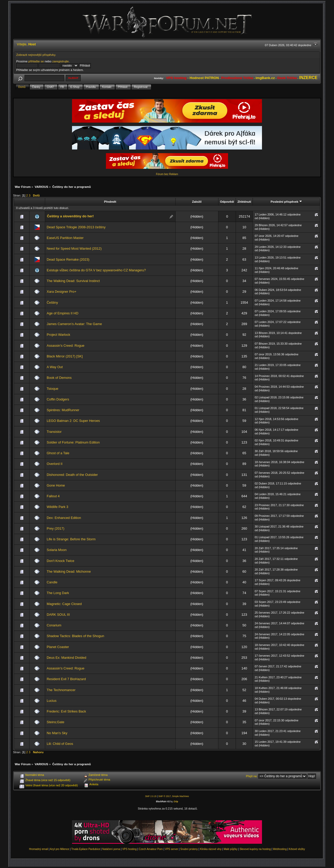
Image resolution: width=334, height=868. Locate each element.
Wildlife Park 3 (57, 507)
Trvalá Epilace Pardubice (86, 849)
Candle (52, 582)
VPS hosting (129, 849)
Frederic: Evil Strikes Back (66, 711)
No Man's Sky (57, 733)
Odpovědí (227, 202)
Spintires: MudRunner (63, 410)
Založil (197, 202)
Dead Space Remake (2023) (68, 259)
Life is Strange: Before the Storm (71, 539)
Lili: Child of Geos (60, 744)
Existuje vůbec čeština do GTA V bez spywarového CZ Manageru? (96, 270)
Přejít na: (252, 776)
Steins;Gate (55, 722)
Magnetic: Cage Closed (64, 604)
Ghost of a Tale (58, 453)
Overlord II (55, 464)
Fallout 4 (53, 496)
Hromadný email (38, 849)
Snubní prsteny (189, 849)
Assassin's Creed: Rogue (66, 346)
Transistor (54, 432)
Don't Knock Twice (61, 561)
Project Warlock (58, 335)
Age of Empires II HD (62, 313)
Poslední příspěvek (286, 202)
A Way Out (55, 367)
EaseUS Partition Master (65, 238)
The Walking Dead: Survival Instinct (73, 281)
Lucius (52, 701)
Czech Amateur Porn (151, 849)
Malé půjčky (231, 849)
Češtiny (52, 303)
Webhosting (280, 849)
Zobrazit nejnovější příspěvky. (36, 55)
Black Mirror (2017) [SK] (65, 356)
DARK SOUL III (58, 615)
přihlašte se (36, 61)
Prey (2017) (55, 528)
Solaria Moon (57, 550)
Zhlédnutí (244, 202)
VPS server (172, 849)
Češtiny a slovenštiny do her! (70, 216)
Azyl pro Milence (60, 849)
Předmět (110, 202)
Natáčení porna (111, 849)
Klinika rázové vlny (211, 849)
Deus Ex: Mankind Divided (66, 658)
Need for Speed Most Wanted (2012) (74, 249)
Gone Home (56, 485)
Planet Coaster (58, 647)
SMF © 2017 (165, 796)
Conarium (54, 625)
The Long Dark (58, 593)
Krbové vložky (297, 849)
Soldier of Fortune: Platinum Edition (73, 442)
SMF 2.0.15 (151, 796)
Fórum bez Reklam (167, 174)
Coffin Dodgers (58, 399)
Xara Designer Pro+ (62, 292)
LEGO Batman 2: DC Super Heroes (73, 421)
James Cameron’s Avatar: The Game (74, 324)
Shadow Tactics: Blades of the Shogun (75, 636)
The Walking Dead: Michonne (69, 571)
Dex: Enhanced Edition (64, 518)
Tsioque (52, 389)
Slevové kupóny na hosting (255, 849)
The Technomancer (61, 690)
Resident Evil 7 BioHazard (66, 679)
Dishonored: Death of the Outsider (72, 475)
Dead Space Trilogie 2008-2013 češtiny (76, 227)
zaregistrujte (60, 61)
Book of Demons (59, 378)
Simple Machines (180, 796)
